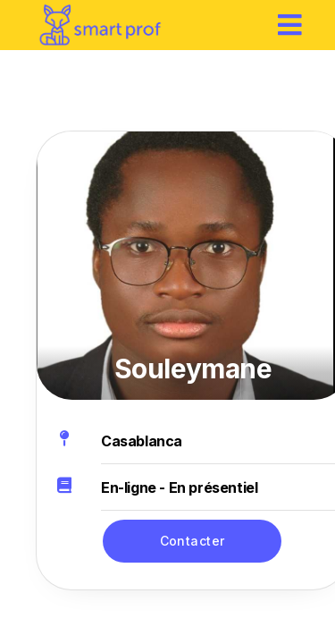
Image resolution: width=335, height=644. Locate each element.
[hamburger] (290, 25)
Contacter (193, 541)
